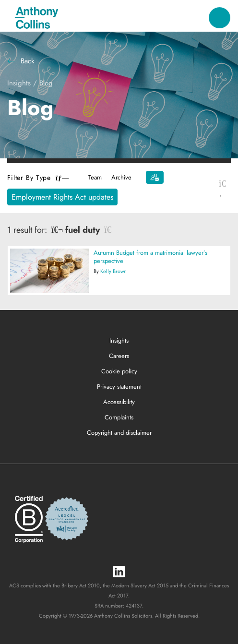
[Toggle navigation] (220, 18)
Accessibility (119, 402)
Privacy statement (119, 387)
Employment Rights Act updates (62, 197)
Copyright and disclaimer (119, 433)
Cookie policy (119, 371)
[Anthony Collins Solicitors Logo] (36, 18)
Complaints (119, 417)
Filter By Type (38, 178)
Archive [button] (121, 177)
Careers (119, 356)
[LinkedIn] (119, 572)
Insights (19, 83)
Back (21, 61)
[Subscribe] (155, 177)
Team (95, 177)
